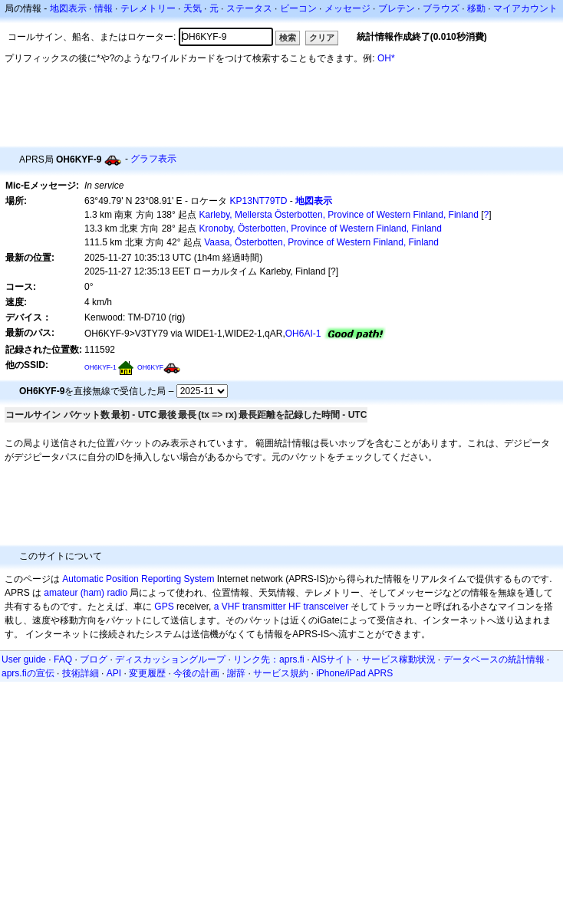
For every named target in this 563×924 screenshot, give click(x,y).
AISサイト (333, 659)
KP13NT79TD (259, 201)
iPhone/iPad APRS (354, 673)
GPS (164, 607)
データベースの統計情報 (494, 659)
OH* (386, 58)
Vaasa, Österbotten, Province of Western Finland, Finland (321, 242)
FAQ (63, 659)
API (114, 673)
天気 (193, 8)
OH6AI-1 (303, 334)
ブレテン (397, 8)
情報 (104, 8)
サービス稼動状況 (399, 659)
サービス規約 (281, 673)
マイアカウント (525, 8)
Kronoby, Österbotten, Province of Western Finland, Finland (321, 229)
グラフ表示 (153, 159)
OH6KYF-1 (100, 367)
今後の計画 (196, 673)
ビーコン (298, 8)
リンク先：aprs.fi (269, 659)
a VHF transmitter (250, 607)
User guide (24, 659)
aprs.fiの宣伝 (28, 673)
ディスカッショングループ (170, 659)
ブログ (94, 659)
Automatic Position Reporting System (138, 579)
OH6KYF (150, 367)
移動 (476, 8)
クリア (322, 38)
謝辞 (236, 673)
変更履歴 (147, 673)
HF (295, 607)
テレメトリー (148, 8)
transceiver (326, 607)
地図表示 (68, 8)
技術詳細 (81, 673)
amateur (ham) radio (86, 593)
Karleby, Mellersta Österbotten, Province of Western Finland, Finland (339, 215)
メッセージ (347, 8)
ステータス (249, 8)
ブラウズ (441, 8)
